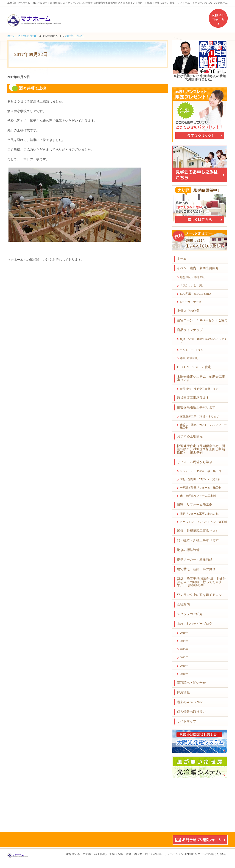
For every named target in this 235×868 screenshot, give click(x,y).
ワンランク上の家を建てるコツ (199, 595)
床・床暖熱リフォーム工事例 (198, 496)
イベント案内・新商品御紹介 (198, 268)
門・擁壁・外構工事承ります (198, 540)
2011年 (184, 666)
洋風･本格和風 (189, 358)
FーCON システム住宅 (194, 367)
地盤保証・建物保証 (192, 277)
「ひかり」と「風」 (192, 285)
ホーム (182, 259)
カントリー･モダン (192, 350)
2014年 (184, 641)
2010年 (184, 674)
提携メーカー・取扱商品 (195, 560)
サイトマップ (187, 721)
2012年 (184, 657)
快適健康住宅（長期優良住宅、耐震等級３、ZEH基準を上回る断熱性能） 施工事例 (201, 449)
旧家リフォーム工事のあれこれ (199, 514)
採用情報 (183, 692)
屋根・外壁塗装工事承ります (198, 531)
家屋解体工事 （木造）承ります (200, 416)
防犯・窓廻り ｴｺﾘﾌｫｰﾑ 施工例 (200, 479)
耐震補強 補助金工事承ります (199, 389)
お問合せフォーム (218, 18)
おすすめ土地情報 (190, 436)
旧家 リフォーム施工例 (195, 505)
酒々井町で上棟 (32, 88)
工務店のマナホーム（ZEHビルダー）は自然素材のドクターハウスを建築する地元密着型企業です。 (64, 3)
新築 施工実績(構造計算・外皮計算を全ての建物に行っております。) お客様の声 (202, 582)
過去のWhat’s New (190, 702)
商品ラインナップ (190, 330)
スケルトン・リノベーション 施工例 (203, 522)
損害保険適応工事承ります (196, 407)
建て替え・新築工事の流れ (196, 569)
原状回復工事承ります (193, 398)
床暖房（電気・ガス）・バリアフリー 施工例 (204, 426)
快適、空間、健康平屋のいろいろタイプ (203, 340)
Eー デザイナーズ (191, 302)
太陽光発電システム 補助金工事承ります (201, 378)
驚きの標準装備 (188, 550)
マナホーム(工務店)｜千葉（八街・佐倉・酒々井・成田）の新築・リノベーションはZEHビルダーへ (144, 854)
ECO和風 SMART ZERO (195, 294)
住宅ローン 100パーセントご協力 (202, 320)
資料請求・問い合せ (191, 683)
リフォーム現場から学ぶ (195, 462)
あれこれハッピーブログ (195, 624)
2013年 (184, 649)
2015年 (184, 633)
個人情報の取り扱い (191, 712)
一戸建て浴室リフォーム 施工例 (201, 488)
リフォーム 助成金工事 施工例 (201, 471)
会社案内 (183, 604)
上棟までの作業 (188, 311)
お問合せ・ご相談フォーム (200, 840)
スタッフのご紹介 (190, 614)
